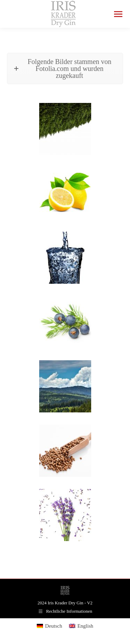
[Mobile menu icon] (118, 14)
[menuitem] (49, 626)
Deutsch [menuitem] (54, 626)
